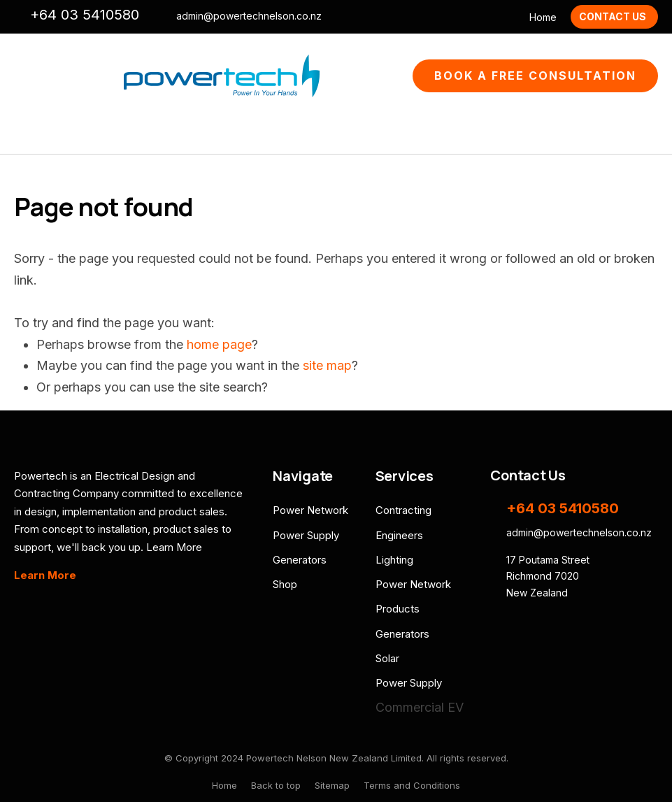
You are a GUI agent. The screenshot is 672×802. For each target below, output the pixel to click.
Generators (300, 560)
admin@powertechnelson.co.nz (249, 16)
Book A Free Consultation (535, 76)
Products (398, 609)
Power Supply (306, 535)
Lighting (394, 560)
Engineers (399, 535)
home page (219, 344)
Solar (387, 658)
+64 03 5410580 (85, 15)
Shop (285, 584)
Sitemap (332, 785)
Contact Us (613, 16)
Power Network (310, 510)
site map (327, 365)
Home (543, 17)
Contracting (403, 510)
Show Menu (22, 76)
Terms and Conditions (412, 785)
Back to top (276, 785)
